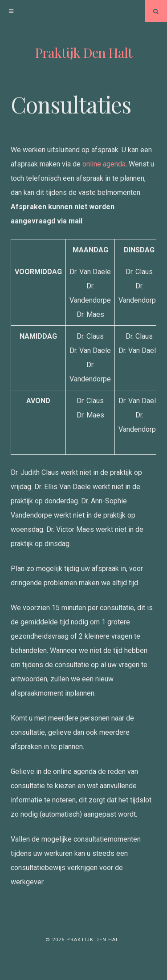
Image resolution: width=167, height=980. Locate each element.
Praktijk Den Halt (83, 53)
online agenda (104, 164)
